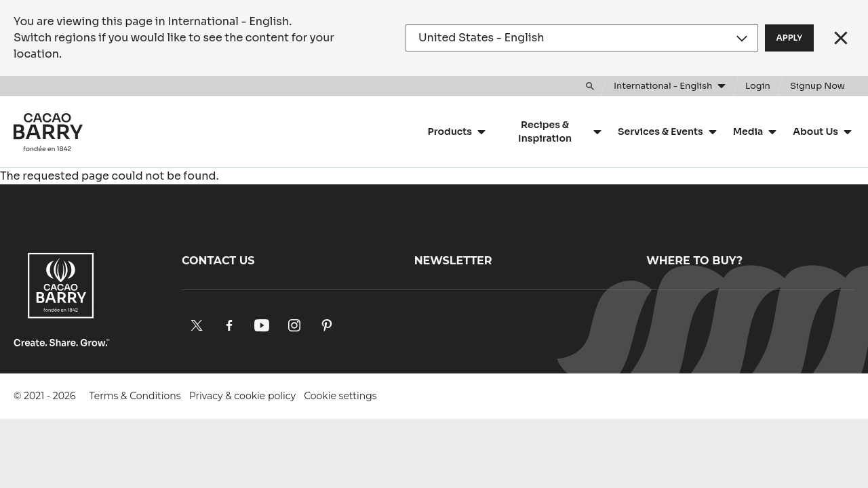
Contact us (218, 261)
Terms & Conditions (135, 396)
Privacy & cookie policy (242, 396)
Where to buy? (694, 261)
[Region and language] (582, 38)
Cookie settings (340, 396)
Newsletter (453, 261)
